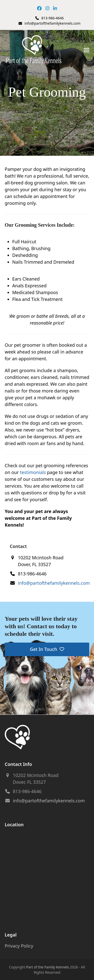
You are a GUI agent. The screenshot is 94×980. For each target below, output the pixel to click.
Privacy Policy (19, 946)
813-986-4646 (53, 18)
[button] (86, 50)
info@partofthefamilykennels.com (53, 23)
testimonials (33, 472)
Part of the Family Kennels (48, 967)
